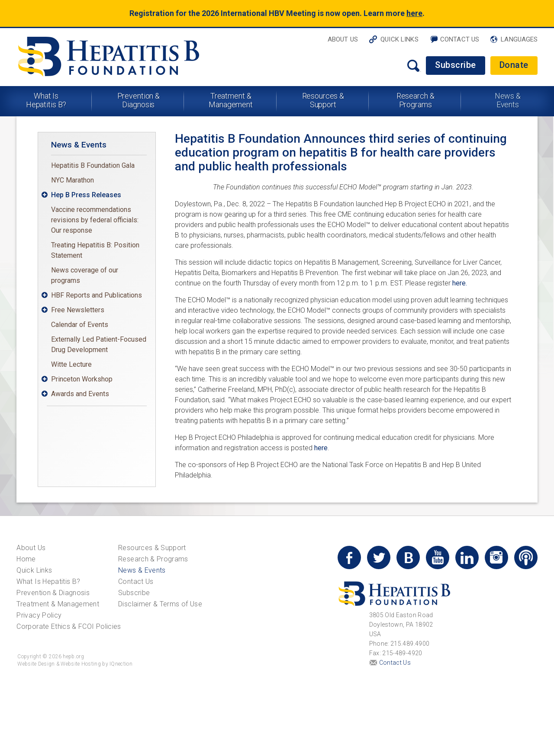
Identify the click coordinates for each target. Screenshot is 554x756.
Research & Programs (415, 100)
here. (460, 283)
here (414, 13)
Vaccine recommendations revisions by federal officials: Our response (95, 220)
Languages (519, 39)
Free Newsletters (78, 310)
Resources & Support (323, 100)
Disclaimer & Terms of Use (160, 604)
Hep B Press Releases (86, 195)
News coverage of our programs (85, 275)
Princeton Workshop (82, 379)
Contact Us (460, 39)
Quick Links (399, 39)
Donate (514, 65)
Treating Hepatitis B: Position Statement (95, 250)
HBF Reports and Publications (97, 295)
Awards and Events (80, 394)
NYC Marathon (72, 180)
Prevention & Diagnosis (139, 100)
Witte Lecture (71, 364)
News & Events (508, 100)
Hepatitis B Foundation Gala (93, 165)
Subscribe (456, 65)
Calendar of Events (80, 325)
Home (26, 559)
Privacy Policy (39, 615)
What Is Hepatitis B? (46, 100)
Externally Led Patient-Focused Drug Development (99, 344)
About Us (343, 39)
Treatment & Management (231, 100)
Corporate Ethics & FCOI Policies (69, 626)
